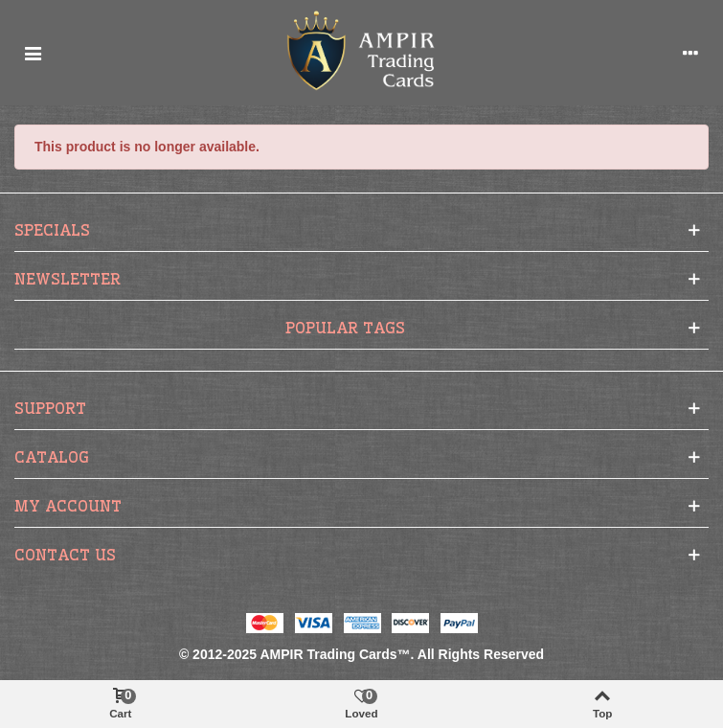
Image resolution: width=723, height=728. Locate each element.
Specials (52, 230)
